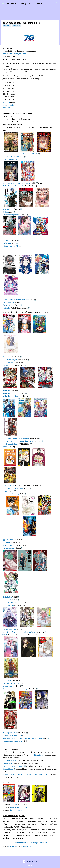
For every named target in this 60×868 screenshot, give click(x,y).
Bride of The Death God (18, 807)
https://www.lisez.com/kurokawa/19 (15, 54)
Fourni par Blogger (30, 862)
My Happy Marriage (10, 629)
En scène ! (6, 543)
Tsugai (5, 491)
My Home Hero (8, 365)
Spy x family (7, 600)
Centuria (6, 212)
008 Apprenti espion (10, 360)
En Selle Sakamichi (9, 545)
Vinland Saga (8, 769)
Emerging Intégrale (10, 160)
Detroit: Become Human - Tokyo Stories (17, 183)
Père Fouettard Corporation (12, 741)
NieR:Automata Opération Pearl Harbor (16, 300)
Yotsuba (5, 635)
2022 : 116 (6, 102)
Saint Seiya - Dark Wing (11, 494)
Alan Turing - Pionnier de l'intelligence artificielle (20, 154)
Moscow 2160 (7, 241)
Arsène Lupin (8, 763)
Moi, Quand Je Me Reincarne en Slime (16, 438)
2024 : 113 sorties (9, 108)
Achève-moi (7, 243)
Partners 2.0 (7, 681)
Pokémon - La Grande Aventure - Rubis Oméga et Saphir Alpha (25, 775)
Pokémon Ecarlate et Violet (12, 736)
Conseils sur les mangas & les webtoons (24, 3)
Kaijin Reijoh (7, 597)
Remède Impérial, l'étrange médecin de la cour (20, 632)
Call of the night (8, 605)
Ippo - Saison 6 (8, 540)
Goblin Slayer (7, 391)
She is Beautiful (8, 305)
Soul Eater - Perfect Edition (12, 683)
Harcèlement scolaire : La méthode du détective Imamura (23, 738)
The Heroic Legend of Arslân (13, 488)
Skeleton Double (8, 302)
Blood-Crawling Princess (11, 215)
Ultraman (6, 447)
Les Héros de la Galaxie (11, 444)
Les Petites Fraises (9, 761)
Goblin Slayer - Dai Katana (12, 396)
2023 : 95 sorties (9, 105)
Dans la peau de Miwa (10, 733)
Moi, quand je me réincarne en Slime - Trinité (19, 441)
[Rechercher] (57, 3)
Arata (28, 752)
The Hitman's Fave (16, 810)
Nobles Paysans (8, 486)
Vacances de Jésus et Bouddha (13, 766)
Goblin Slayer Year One (11, 393)
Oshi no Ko (7, 308)
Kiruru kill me (39, 755)
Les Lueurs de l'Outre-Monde (13, 157)
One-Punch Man (8, 548)
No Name (14, 805)
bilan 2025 (7, 26)
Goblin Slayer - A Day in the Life (14, 186)
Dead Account (7, 209)
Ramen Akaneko (8, 686)
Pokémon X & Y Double (11, 246)
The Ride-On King (9, 363)
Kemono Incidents (9, 603)
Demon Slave (7, 357)
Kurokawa (16, 26)
